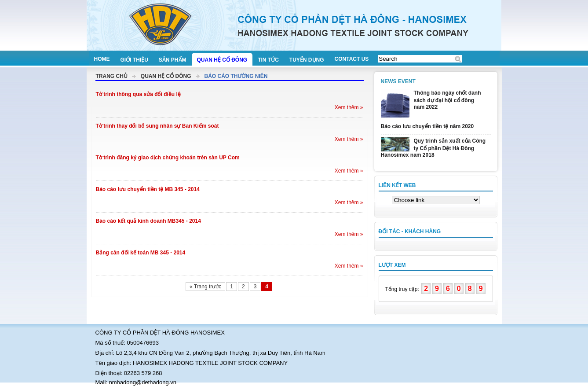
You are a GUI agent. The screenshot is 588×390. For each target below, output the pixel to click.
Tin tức (268, 60)
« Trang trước (205, 287)
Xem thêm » (349, 107)
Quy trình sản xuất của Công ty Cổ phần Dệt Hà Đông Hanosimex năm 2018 (433, 148)
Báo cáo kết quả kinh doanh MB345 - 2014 (148, 221)
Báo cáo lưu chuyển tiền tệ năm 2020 (427, 126)
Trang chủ (112, 76)
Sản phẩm (173, 60)
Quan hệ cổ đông (222, 60)
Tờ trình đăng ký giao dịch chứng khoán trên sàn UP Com (168, 158)
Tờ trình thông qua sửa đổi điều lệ (138, 94)
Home (102, 59)
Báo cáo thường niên (236, 76)
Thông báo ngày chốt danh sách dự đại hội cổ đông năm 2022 (447, 100)
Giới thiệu (134, 60)
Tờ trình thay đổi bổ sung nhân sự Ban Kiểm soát (157, 126)
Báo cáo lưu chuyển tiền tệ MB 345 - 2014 (148, 189)
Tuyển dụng (307, 60)
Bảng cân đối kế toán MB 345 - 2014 (141, 253)
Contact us (352, 59)
